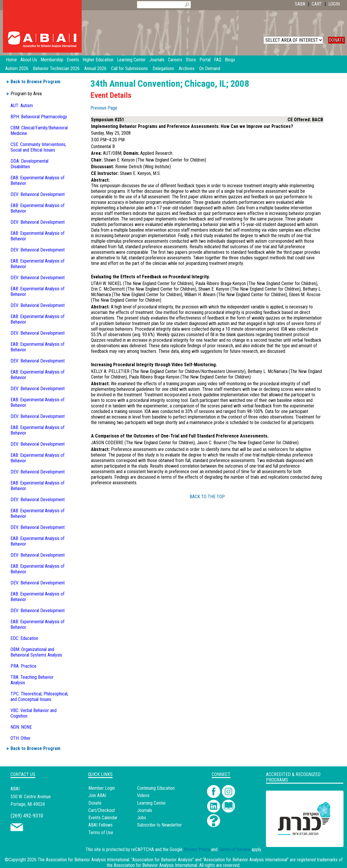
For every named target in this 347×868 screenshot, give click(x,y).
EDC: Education (24, 638)
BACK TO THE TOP (207, 497)
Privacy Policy (197, 849)
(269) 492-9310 (27, 816)
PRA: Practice (23, 666)
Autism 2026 (17, 68)
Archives (187, 68)
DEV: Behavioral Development (38, 194)
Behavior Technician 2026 (56, 68)
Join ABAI (97, 795)
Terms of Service (235, 849)
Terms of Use (101, 833)
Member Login (102, 788)
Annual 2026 (95, 68)
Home (11, 60)
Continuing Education (156, 788)
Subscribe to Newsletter (160, 825)
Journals (145, 810)
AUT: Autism (22, 106)
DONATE (337, 40)
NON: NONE (21, 727)
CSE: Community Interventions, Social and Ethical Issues (38, 147)
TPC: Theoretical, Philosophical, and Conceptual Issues (39, 697)
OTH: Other (21, 738)
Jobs (142, 818)
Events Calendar (103, 818)
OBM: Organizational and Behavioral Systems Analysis (36, 652)
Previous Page (104, 108)
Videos (143, 795)
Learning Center (151, 803)
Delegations (163, 68)
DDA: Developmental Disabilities (29, 164)
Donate (95, 803)
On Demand (210, 68)
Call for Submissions (129, 68)
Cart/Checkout (102, 810)
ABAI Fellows (100, 825)
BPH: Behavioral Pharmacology (39, 117)
